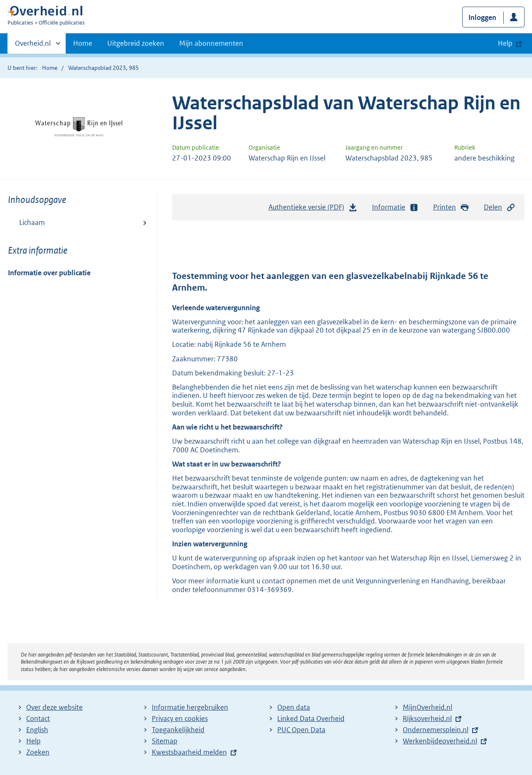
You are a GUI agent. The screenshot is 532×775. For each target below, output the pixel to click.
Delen (500, 207)
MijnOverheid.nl (427, 707)
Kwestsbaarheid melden (189, 752)
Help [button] (505, 43)
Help (33, 741)
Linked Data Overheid (311, 718)
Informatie (395, 207)
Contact (38, 718)
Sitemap (165, 741)
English (37, 730)
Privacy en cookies (180, 718)
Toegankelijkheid (178, 730)
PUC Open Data (301, 730)
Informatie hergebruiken (190, 707)
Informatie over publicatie (49, 273)
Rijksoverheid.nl (427, 718)
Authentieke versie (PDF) (313, 209)
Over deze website (54, 707)
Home (83, 43)
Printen (451, 207)
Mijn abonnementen (211, 43)
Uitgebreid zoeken (136, 43)
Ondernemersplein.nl (436, 730)
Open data (294, 707)
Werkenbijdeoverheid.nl (440, 741)
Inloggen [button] (482, 17)
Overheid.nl (33, 46)
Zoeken (38, 752)
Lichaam (32, 222)
